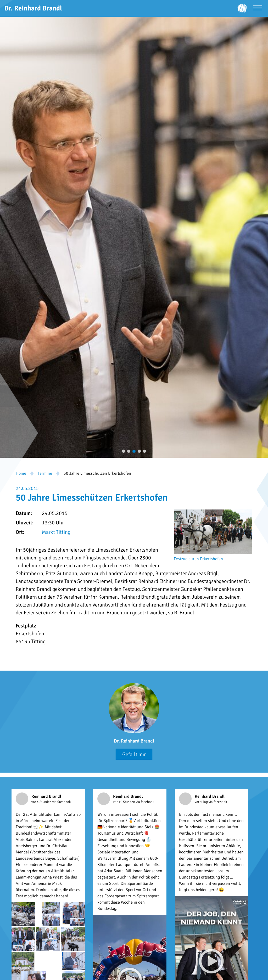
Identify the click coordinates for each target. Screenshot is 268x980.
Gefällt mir (134, 754)
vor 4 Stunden (42, 802)
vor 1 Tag (202, 802)
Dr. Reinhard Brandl (134, 741)
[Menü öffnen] (258, 9)
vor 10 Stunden (124, 802)
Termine (45, 473)
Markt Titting (56, 532)
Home (21, 473)
